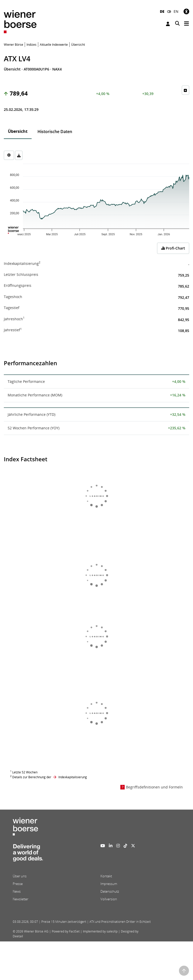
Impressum (109, 884)
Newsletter (21, 899)
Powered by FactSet (66, 931)
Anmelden (168, 24)
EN (176, 11)
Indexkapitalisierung (73, 777)
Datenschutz (110, 891)
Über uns (20, 876)
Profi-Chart (173, 248)
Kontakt (106, 876)
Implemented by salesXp (100, 931)
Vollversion (109, 899)
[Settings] (9, 155)
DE (162, 11)
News (17, 891)
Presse (18, 884)
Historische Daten (55, 132)
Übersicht (18, 131)
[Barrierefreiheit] (186, 11)
